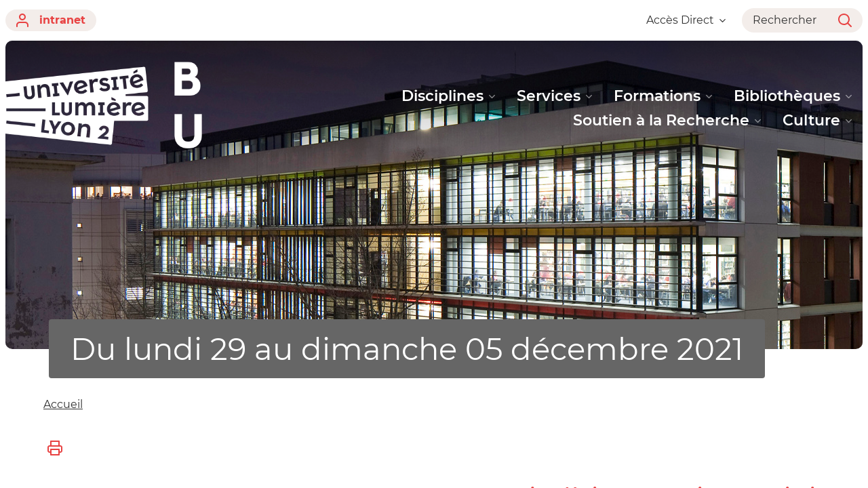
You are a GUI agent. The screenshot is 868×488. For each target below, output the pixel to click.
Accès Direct (686, 20)
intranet (51, 20)
